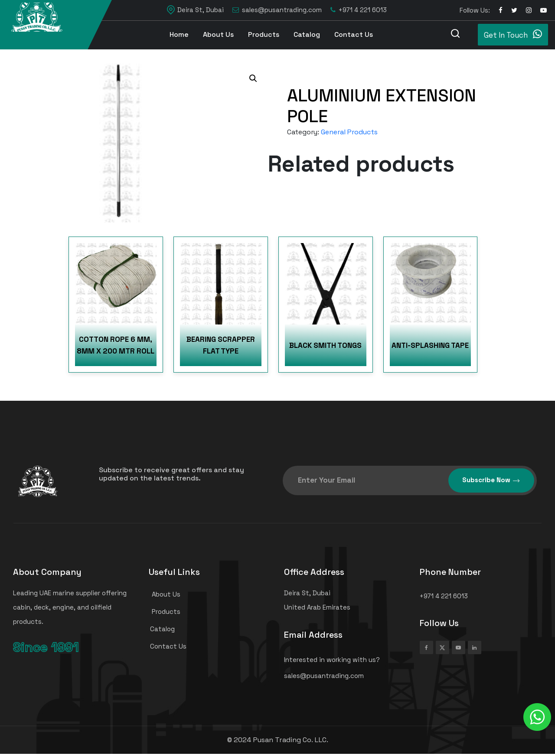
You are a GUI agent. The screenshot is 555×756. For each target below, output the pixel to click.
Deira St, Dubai (195, 10)
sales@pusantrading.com (277, 10)
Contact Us (354, 34)
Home (179, 34)
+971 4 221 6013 (359, 10)
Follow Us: (475, 10)
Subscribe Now (491, 480)
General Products (349, 132)
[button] (253, 78)
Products (264, 34)
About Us (218, 34)
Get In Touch (513, 34)
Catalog (307, 34)
